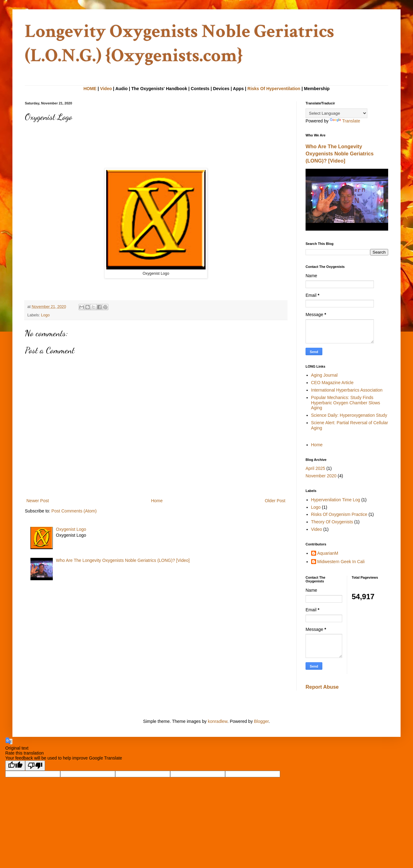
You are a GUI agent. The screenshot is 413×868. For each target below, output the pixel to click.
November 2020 (321, 476)
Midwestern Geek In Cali (341, 562)
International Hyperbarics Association (347, 390)
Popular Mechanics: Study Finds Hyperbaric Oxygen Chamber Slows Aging (346, 403)
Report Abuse (322, 687)
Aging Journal (324, 375)
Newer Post (38, 501)
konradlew (218, 721)
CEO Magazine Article (332, 383)
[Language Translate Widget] (336, 113)
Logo (45, 315)
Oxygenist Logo (71, 529)
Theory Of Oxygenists (332, 522)
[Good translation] (15, 766)
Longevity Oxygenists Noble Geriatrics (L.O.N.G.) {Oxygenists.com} (179, 44)
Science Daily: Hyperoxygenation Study (349, 415)
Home (157, 501)
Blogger (261, 721)
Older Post (275, 501)
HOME (90, 89)
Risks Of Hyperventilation (274, 89)
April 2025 (315, 468)
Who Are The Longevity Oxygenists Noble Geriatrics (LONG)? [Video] (123, 560)
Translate (345, 121)
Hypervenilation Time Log (336, 500)
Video (106, 89)
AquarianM (328, 553)
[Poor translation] (35, 766)
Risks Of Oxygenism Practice (339, 514)
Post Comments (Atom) (74, 511)
